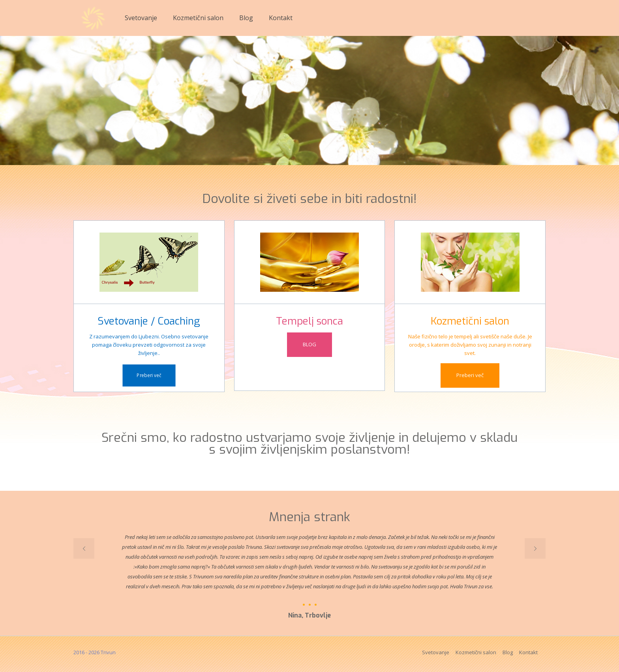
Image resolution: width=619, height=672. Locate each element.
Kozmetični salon (476, 652)
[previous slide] (84, 548)
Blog (508, 652)
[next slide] (535, 548)
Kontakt (528, 652)
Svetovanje (436, 652)
